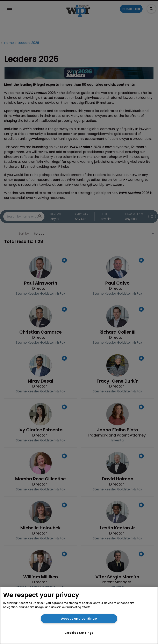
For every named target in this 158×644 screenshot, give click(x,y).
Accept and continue (79, 619)
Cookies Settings (79, 633)
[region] (79, 615)
